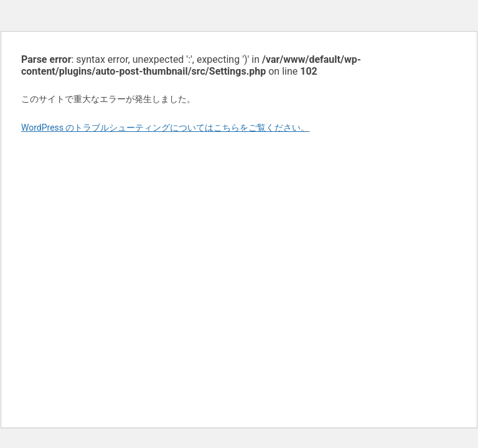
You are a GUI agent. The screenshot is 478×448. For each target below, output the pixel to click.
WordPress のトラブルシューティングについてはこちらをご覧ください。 (166, 128)
